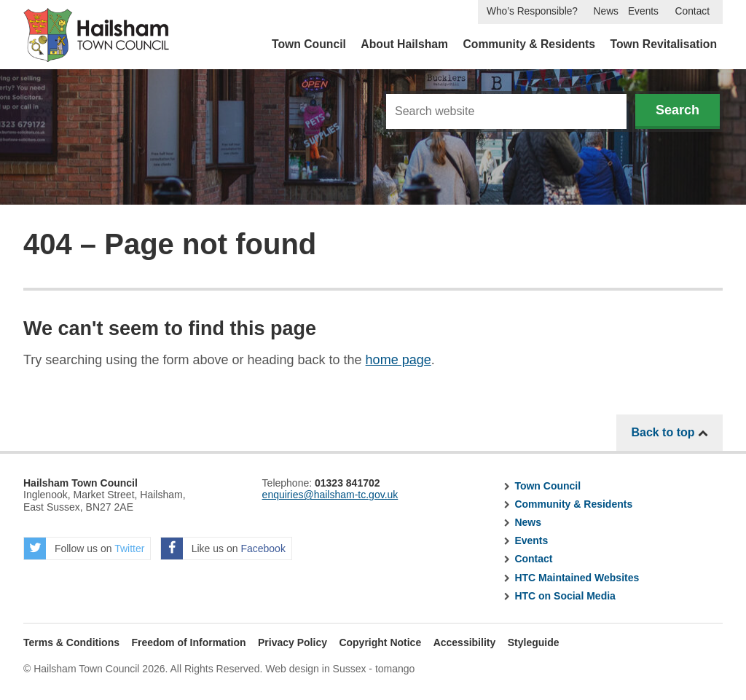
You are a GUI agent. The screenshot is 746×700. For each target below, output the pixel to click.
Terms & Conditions (71, 642)
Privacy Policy (292, 642)
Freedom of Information (188, 642)
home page (398, 360)
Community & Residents (529, 44)
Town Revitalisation (664, 44)
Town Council (309, 44)
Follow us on (84, 548)
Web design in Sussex (315, 669)
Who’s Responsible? (532, 11)
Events (643, 11)
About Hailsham (404, 44)
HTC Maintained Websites (577, 578)
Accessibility (465, 642)
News (606, 11)
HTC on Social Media (565, 596)
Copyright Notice (380, 642)
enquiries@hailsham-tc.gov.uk (330, 495)
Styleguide (534, 642)
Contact (692, 11)
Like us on (223, 548)
